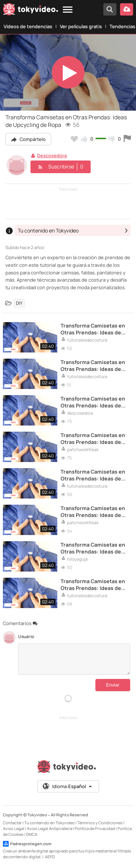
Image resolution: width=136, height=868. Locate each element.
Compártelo (28, 139)
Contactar (12, 823)
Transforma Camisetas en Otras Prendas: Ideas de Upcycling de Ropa (93, 329)
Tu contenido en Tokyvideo (50, 823)
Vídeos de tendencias (28, 26)
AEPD (50, 857)
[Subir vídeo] (127, 9)
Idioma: (68, 786)
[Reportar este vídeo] (127, 139)
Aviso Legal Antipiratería (50, 828)
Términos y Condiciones (100, 823)
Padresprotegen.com (27, 844)
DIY (19, 303)
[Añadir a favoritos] (74, 139)
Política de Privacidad (95, 828)
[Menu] (68, 10)
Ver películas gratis (81, 26)
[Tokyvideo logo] (30, 10)
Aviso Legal (14, 828)
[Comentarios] (74, 659)
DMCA (32, 834)
